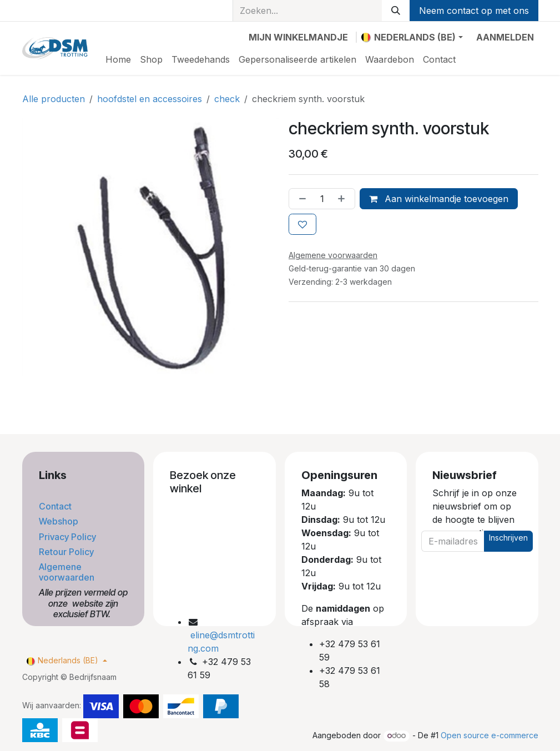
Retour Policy (67, 552)
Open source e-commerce (490, 735)
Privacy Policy (69, 537)
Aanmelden (505, 37)
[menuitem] (118, 59)
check (227, 99)
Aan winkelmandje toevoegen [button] (439, 199)
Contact (56, 506)
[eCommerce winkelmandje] (298, 37)
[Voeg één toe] (344, 199)
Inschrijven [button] (508, 538)
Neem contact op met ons (474, 11)
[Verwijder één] (300, 199)
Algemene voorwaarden (68, 572)
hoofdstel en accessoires (150, 99)
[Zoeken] (396, 11)
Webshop (60, 521)
